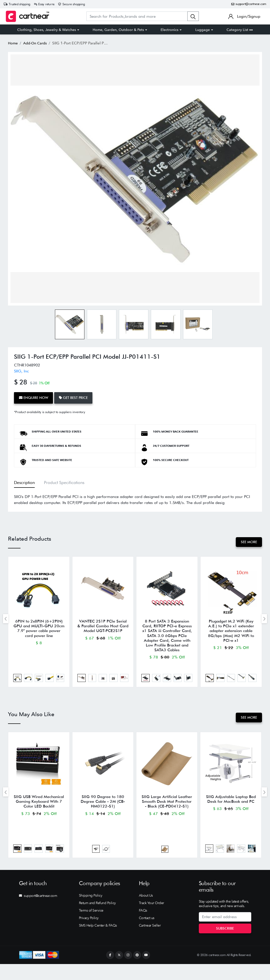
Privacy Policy (89, 934)
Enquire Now (35, 397)
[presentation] (6, 620)
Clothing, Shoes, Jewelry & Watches (47, 30)
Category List (240, 30)
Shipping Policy (91, 912)
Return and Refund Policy (97, 919)
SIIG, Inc (21, 371)
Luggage (203, 30)
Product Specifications (60, 480)
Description (24, 480)
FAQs (143, 927)
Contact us (147, 934)
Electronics (169, 30)
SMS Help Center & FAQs (98, 942)
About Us (146, 912)
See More (247, 540)
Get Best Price (78, 397)
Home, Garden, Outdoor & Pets (118, 30)
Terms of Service (91, 927)
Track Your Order (151, 919)
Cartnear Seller (150, 942)
